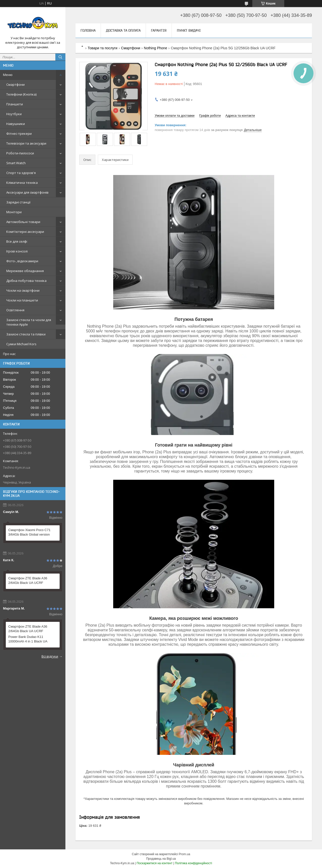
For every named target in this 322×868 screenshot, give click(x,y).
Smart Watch (16, 163)
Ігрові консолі (17, 251)
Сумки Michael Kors (21, 344)
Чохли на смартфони (23, 290)
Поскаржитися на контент (154, 863)
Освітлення (15, 310)
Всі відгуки (50, 656)
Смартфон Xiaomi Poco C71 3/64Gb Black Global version (29, 532)
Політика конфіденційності (193, 863)
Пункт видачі (189, 30)
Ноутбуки (14, 114)
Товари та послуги (102, 48)
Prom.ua (185, 854)
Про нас (9, 354)
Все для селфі (17, 241)
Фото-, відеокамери (22, 261)
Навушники (16, 124)
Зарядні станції (18, 202)
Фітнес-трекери (19, 134)
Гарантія (159, 30)
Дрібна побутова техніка (26, 281)
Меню (8, 75)
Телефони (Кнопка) (21, 94)
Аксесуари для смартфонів (27, 192)
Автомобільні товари (23, 222)
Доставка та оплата (123, 30)
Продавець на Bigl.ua (161, 859)
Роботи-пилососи (20, 153)
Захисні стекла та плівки (26, 334)
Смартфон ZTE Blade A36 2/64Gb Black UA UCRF (28, 580)
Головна (88, 30)
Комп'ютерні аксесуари (25, 232)
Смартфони (15, 84)
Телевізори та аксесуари (26, 143)
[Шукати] (60, 57)
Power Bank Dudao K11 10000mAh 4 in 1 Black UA (28, 639)
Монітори (14, 212)
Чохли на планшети (22, 300)
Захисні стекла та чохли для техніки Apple (29, 322)
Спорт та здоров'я (21, 173)
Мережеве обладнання (25, 271)
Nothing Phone (156, 48)
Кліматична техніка (22, 183)
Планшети (15, 104)
